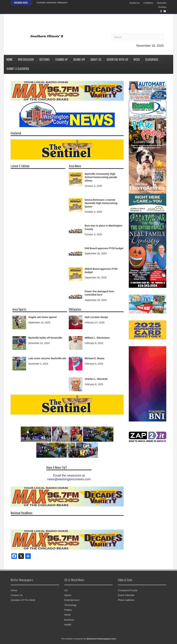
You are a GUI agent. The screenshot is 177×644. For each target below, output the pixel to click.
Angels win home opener (43, 317)
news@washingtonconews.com (69, 479)
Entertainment (72, 600)
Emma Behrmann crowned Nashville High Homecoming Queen (101, 203)
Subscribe (162, 3)
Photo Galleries (126, 600)
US (66, 590)
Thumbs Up (61, 60)
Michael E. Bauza (95, 358)
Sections (44, 60)
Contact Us (134, 3)
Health (68, 625)
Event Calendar (126, 595)
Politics (68, 610)
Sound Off (79, 60)
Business (69, 620)
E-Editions (148, 3)
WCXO (137, 60)
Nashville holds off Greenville (45, 338)
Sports (68, 595)
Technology (70, 605)
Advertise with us (117, 60)
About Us (96, 60)
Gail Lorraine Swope (96, 317)
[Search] (138, 37)
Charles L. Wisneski (96, 379)
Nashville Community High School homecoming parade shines (101, 177)
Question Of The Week (23, 600)
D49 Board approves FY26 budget (104, 248)
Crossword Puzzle (128, 590)
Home (9, 60)
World (67, 615)
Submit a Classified (18, 69)
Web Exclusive (26, 60)
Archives (162, 7)
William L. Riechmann (97, 338)
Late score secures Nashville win (47, 358)
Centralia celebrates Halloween (52, 3)
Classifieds (152, 60)
